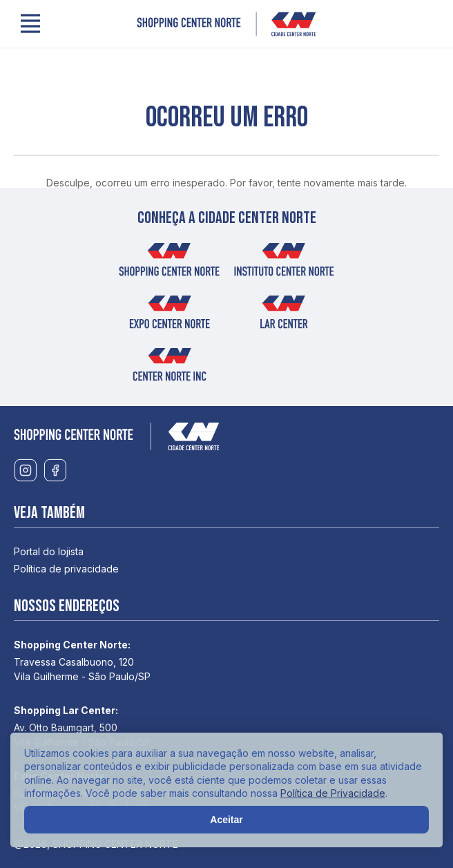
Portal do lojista (49, 551)
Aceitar (226, 820)
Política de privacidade (66, 569)
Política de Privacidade (333, 793)
